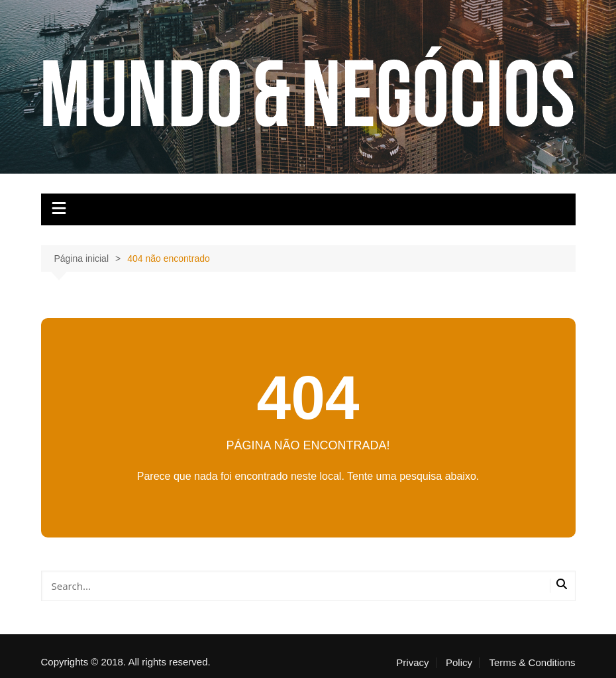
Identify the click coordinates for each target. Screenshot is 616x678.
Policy (459, 663)
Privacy (412, 663)
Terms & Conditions (532, 663)
